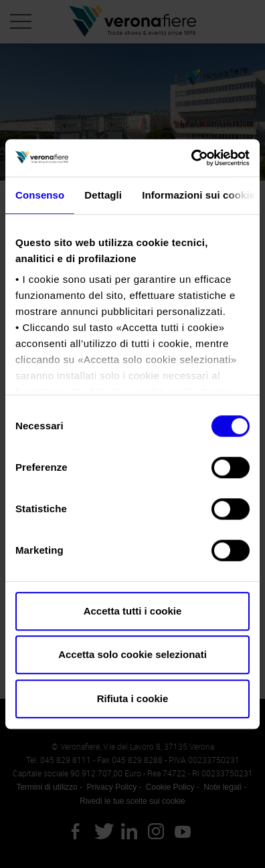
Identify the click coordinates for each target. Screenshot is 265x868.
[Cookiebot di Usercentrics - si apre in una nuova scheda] (191, 158)
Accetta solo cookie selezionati (132, 654)
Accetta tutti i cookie (133, 611)
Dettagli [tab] (103, 195)
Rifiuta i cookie (133, 698)
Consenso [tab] (40, 195)
